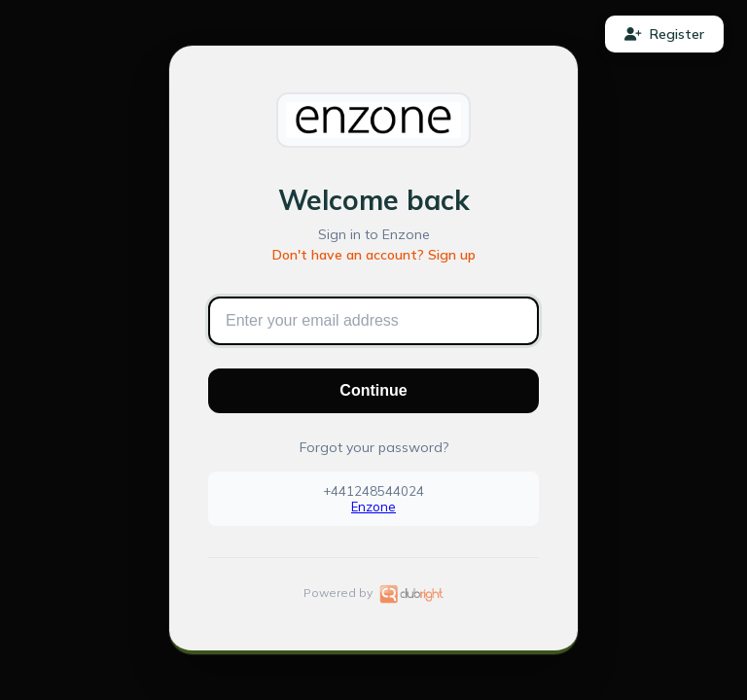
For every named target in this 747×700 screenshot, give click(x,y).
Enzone (373, 507)
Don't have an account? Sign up (374, 255)
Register (664, 34)
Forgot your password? (374, 447)
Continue (373, 390)
